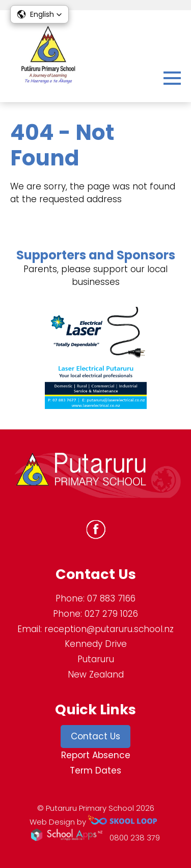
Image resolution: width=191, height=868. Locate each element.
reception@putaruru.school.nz (109, 629)
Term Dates (95, 770)
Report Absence (96, 755)
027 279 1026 (111, 614)
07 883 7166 (111, 598)
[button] (39, 14)
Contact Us (95, 736)
